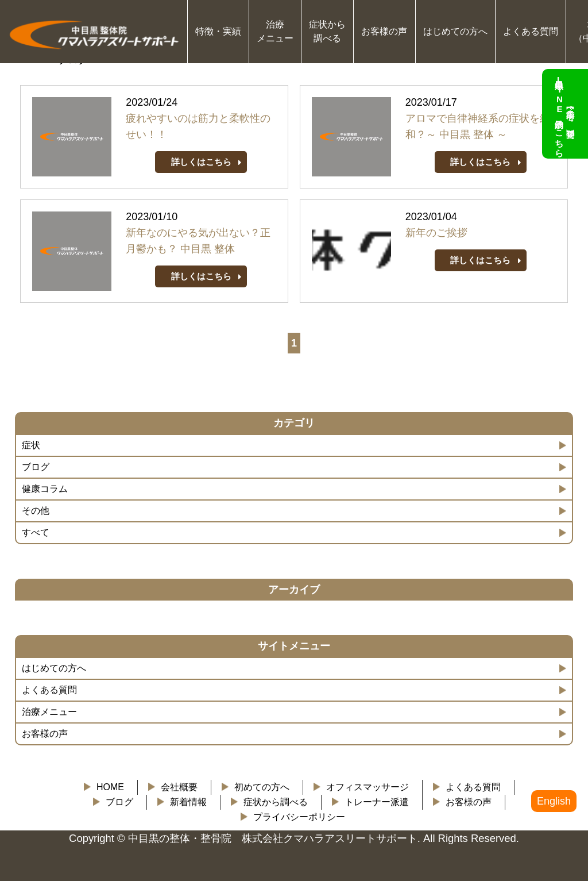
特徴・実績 (218, 31)
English (554, 801)
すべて (36, 532)
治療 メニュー (275, 31)
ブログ (36, 467)
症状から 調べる (327, 31)
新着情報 (188, 802)
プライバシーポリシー (299, 817)
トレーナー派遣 (377, 802)
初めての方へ (262, 787)
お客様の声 (384, 31)
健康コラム (45, 489)
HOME (110, 787)
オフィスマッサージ (367, 787)
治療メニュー (49, 712)
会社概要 (179, 787)
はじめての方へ (455, 31)
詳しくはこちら (201, 162)
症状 (31, 445)
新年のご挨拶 (436, 233)
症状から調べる (276, 802)
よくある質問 (531, 31)
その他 (36, 511)
